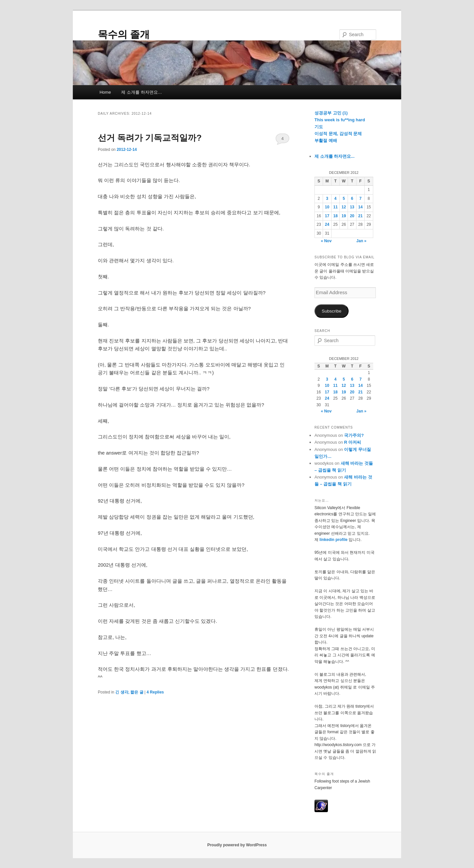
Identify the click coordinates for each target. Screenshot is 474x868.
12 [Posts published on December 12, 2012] (344, 207)
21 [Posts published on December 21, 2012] (360, 216)
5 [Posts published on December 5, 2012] (344, 199)
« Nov (326, 241)
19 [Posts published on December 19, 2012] (344, 216)
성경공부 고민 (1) (331, 113)
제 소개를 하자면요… (141, 92)
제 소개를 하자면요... (334, 156)
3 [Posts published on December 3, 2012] (327, 199)
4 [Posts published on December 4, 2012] (336, 199)
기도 (319, 127)
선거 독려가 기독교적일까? (150, 138)
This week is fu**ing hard (340, 120)
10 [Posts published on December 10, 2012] (327, 207)
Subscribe (332, 311)
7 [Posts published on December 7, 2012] (361, 199)
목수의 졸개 (124, 34)
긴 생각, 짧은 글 (129, 692)
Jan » (362, 241)
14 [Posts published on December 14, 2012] (360, 207)
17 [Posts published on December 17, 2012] (327, 216)
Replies (155, 692)
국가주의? (354, 435)
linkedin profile (334, 540)
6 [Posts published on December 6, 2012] (352, 199)
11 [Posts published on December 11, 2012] (335, 207)
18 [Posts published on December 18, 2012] (335, 216)
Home (105, 92)
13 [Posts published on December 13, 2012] (352, 207)
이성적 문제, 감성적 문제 (338, 134)
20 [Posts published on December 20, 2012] (352, 216)
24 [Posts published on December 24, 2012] (327, 224)
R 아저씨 (353, 442)
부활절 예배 (326, 141)
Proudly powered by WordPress (237, 845)
